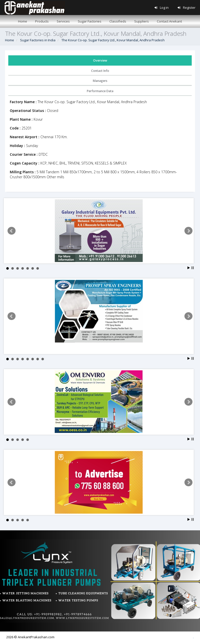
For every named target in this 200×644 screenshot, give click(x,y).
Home (10, 40)
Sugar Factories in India (38, 40)
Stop (193, 268)
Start (189, 268)
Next (188, 231)
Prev (12, 231)
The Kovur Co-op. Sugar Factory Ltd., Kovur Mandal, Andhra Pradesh (113, 40)
